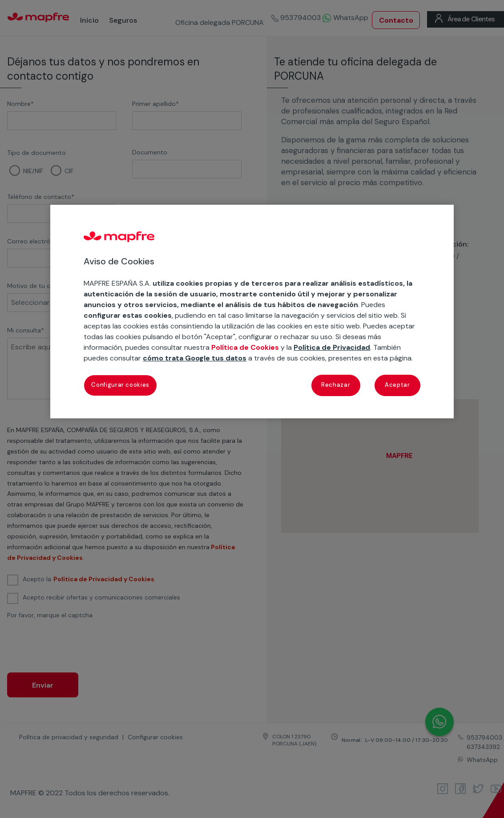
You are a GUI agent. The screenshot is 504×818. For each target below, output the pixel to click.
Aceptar (397, 385)
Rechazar (336, 385)
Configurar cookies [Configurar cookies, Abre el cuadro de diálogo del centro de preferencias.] (120, 385)
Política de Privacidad (332, 347)
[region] (252, 312)
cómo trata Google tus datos (195, 358)
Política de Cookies (245, 347)
